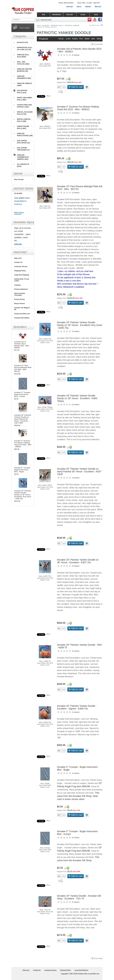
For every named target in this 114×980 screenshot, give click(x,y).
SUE (44, 15)
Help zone (18, 258)
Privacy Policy (19, 299)
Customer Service (21, 267)
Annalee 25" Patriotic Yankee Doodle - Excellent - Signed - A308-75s (77, 707)
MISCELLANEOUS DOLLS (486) (22, 120)
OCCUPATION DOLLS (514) (20, 92)
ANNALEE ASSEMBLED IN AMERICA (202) (21, 157)
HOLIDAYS (46, 26)
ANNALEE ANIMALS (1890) (23, 84)
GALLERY (70, 15)
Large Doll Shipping (22, 275)
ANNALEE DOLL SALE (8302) (21, 56)
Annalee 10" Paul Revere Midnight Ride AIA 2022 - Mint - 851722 (23, 368)
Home (39, 26)
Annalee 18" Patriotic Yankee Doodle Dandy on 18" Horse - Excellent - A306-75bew (77, 398)
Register (88, 6)
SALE (96, 15)
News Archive (19, 212)
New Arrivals (19, 180)
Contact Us (18, 262)
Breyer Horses (20, 304)
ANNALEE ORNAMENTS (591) (22, 77)
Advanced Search (46, 20)
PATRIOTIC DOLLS (57, 26)
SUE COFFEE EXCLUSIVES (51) (22, 142)
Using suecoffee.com (22, 314)
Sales (93, 39)
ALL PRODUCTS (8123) (21, 165)
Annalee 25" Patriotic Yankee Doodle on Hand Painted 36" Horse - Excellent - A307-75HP (80, 472)
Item (69, 39)
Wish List (98, 6)
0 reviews (76, 55)
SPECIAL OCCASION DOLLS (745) (23, 113)
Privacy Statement (21, 289)
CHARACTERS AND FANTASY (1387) (23, 106)
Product (75, 39)
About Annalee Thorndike (20, 294)
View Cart (70, 6)
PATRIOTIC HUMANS (72, 26)
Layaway (17, 285)
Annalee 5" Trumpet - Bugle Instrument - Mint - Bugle (23, 470)
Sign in (79, 6)
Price (81, 39)
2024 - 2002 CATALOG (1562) (21, 63)
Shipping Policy (20, 271)
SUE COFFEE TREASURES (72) (22, 149)
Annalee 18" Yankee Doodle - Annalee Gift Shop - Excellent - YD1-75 (79, 897)
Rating (99, 39)
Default (87, 39)
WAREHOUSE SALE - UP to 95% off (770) (23, 49)
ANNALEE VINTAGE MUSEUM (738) (23, 70)
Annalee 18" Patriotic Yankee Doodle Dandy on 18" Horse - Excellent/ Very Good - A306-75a (80, 325)
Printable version (95, 25)
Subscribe (18, 214)
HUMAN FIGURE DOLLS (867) (21, 127)
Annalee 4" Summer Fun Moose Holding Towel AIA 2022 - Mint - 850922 (78, 108)
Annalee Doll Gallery (22, 318)
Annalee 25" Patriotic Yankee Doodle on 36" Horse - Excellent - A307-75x (78, 561)
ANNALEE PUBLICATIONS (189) (23, 135)
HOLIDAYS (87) (21, 42)
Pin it (48, 96)
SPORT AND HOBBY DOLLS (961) (23, 99)
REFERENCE (57, 15)
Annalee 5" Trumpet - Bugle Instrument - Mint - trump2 (23, 394)
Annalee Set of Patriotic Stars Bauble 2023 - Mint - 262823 (22, 345)
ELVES (83, 15)
